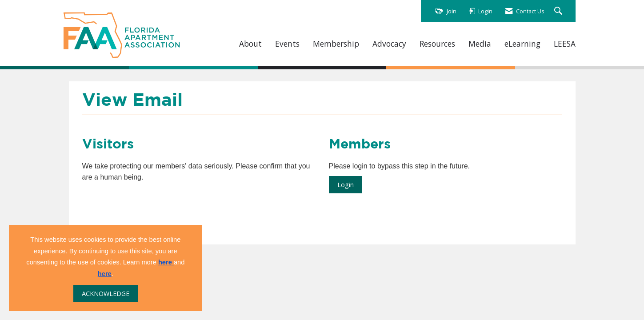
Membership (336, 44)
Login (346, 185)
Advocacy (389, 44)
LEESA (565, 44)
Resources (437, 44)
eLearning (522, 44)
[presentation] (150, 205)
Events (287, 44)
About (250, 44)
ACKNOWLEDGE (106, 294)
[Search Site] (559, 11)
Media (480, 44)
